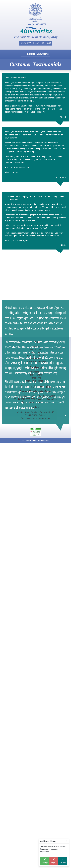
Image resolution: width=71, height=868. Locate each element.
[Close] (67, 841)
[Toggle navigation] (35, 54)
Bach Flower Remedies (36, 381)
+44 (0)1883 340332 (36, 24)
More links (35, 352)
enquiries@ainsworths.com (39, 418)
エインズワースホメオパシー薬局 (36, 43)
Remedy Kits (36, 378)
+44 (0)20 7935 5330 (26, 399)
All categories (35, 372)
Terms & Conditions (36, 355)
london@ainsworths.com (39, 402)
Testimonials (35, 349)
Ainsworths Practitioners (36, 361)
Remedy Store (36, 375)
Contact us (36, 346)
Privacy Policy (35, 358)
